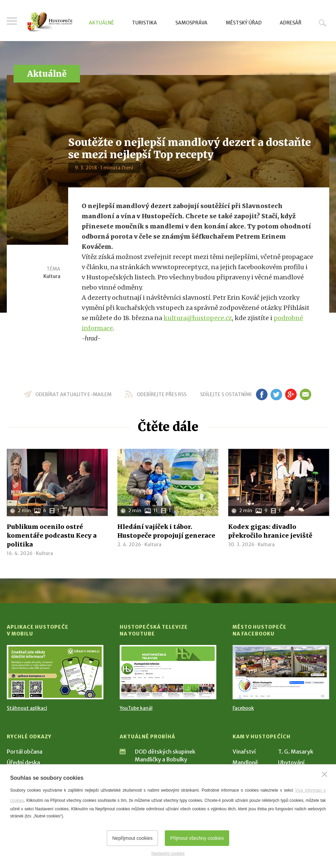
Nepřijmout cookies (132, 838)
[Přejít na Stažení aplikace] (55, 672)
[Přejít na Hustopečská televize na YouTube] (168, 672)
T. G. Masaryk (296, 752)
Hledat (322, 23)
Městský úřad (244, 23)
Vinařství (244, 752)
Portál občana (25, 752)
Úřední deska (23, 762)
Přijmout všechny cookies (197, 838)
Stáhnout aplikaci (27, 708)
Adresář (291, 23)
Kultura (52, 276)
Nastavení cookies (168, 853)
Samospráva (191, 23)
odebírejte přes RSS (162, 394)
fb (262, 394)
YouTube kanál (136, 708)
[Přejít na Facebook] (281, 672)
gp (291, 394)
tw (276, 394)
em (306, 394)
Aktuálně (101, 23)
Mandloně (245, 762)
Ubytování (291, 762)
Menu (12, 21)
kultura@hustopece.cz (198, 318)
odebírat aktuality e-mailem (73, 394)
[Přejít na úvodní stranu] (50, 22)
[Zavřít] (324, 774)
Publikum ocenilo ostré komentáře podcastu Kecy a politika (52, 535)
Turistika (144, 23)
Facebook (243, 708)
